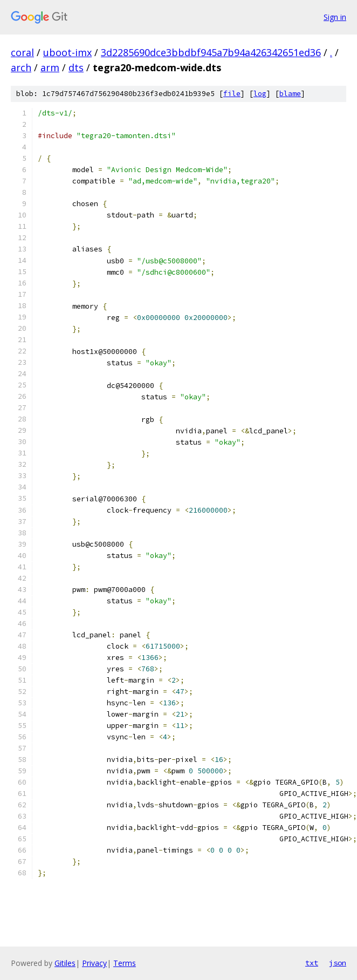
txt (312, 963)
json (338, 963)
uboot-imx (67, 52)
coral (22, 52)
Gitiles (65, 963)
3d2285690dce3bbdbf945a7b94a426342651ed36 (211, 52)
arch (21, 67)
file (232, 94)
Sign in (335, 17)
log (260, 94)
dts (76, 67)
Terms (125, 963)
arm (50, 67)
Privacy (94, 963)
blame (290, 94)
